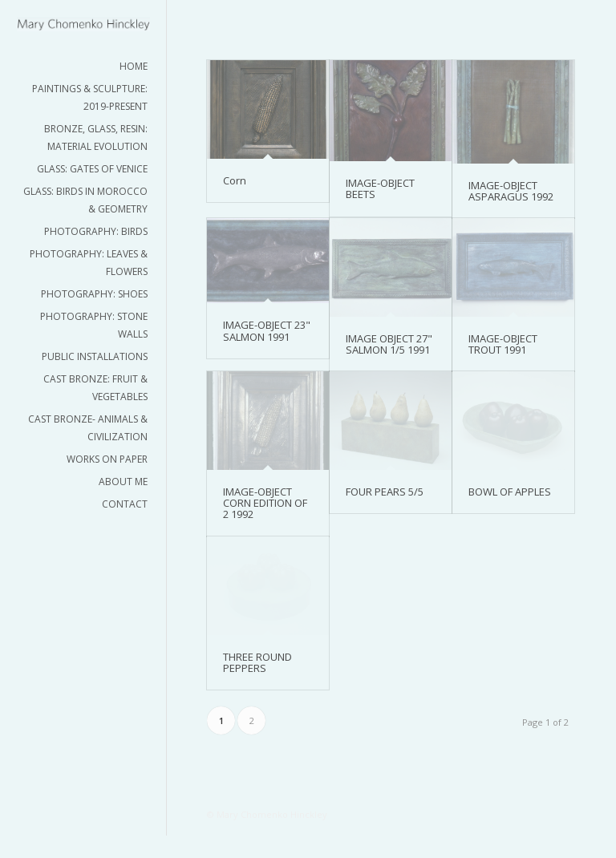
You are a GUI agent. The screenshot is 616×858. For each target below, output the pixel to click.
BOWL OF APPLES (510, 492)
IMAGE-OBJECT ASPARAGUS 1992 (511, 191)
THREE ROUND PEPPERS (257, 662)
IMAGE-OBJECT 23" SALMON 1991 (267, 330)
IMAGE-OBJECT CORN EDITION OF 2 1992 (265, 503)
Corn (235, 180)
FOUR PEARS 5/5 (385, 492)
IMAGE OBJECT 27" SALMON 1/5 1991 (389, 344)
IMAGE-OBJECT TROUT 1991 (503, 344)
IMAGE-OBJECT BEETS (380, 188)
